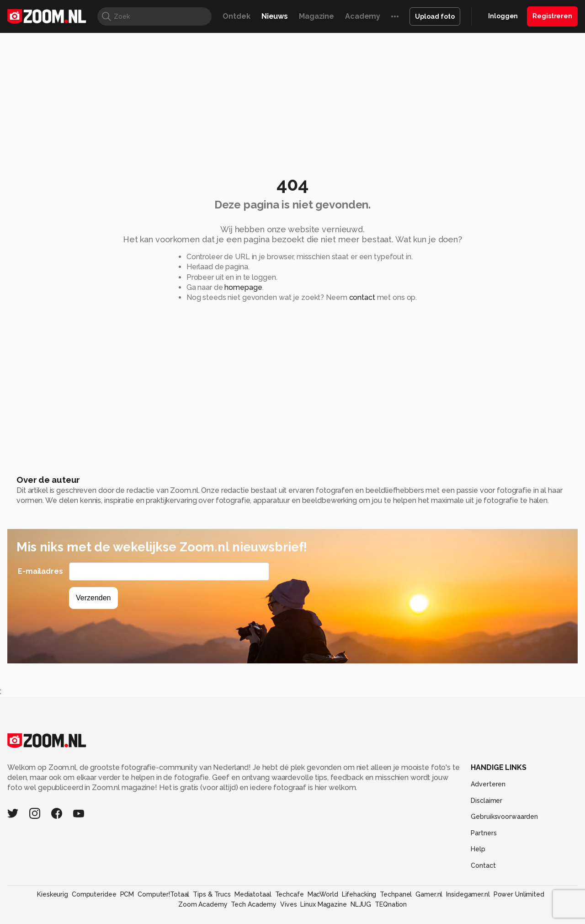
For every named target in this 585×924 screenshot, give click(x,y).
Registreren (552, 16)
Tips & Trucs (212, 894)
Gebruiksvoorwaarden (504, 817)
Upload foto (435, 16)
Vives (288, 904)
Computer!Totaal (163, 894)
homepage (243, 287)
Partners (484, 833)
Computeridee (94, 894)
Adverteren (488, 784)
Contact (483, 865)
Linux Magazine (323, 904)
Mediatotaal (253, 894)
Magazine (316, 16)
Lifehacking (359, 894)
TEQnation (391, 904)
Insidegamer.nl (468, 894)
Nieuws (275, 16)
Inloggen (503, 16)
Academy (363, 16)
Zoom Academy (203, 904)
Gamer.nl (429, 894)
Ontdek (236, 16)
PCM (127, 894)
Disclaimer (487, 801)
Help (478, 849)
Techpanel (396, 894)
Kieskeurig (53, 894)
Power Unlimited (519, 894)
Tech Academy (254, 904)
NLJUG (361, 904)
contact (362, 297)
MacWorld (323, 894)
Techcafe (290, 894)
